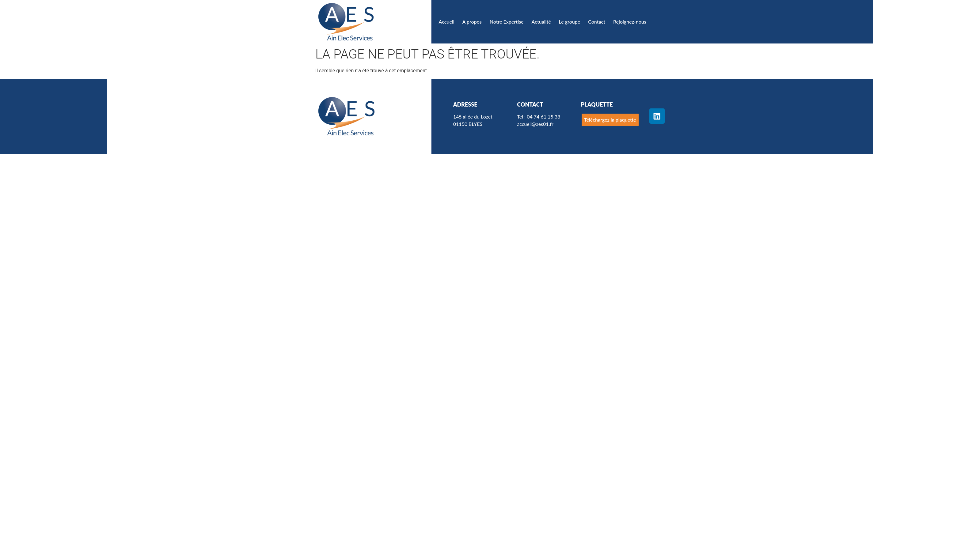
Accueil (447, 22)
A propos (472, 22)
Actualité (541, 22)
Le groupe (570, 22)
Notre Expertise (507, 22)
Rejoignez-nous (630, 22)
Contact (597, 22)
